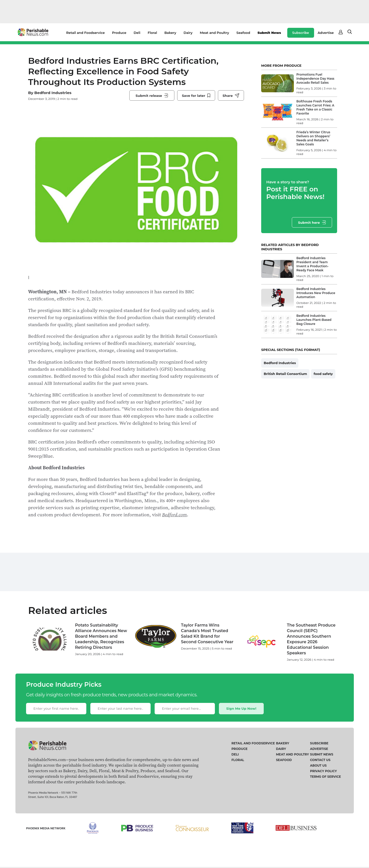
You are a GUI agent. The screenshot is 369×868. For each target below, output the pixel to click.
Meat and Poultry (214, 33)
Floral (152, 33)
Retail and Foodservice (86, 33)
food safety (323, 374)
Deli (137, 33)
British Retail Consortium (285, 374)
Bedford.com (174, 515)
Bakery (170, 33)
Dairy (188, 33)
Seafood (243, 33)
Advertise (326, 33)
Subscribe (301, 33)
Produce (119, 33)
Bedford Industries (53, 93)
